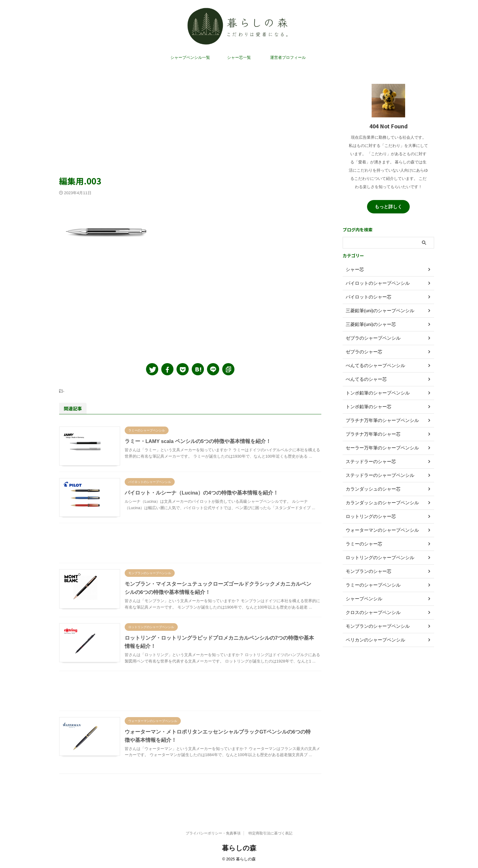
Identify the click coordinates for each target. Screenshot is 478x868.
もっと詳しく (388, 208)
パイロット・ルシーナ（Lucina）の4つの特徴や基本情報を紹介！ (197, 505)
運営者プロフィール (288, 64)
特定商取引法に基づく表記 (270, 833)
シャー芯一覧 (239, 64)
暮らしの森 (239, 848)
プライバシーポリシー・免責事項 (213, 833)
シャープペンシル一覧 (190, 64)
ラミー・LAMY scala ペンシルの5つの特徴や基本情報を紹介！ (194, 448)
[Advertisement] (190, 125)
